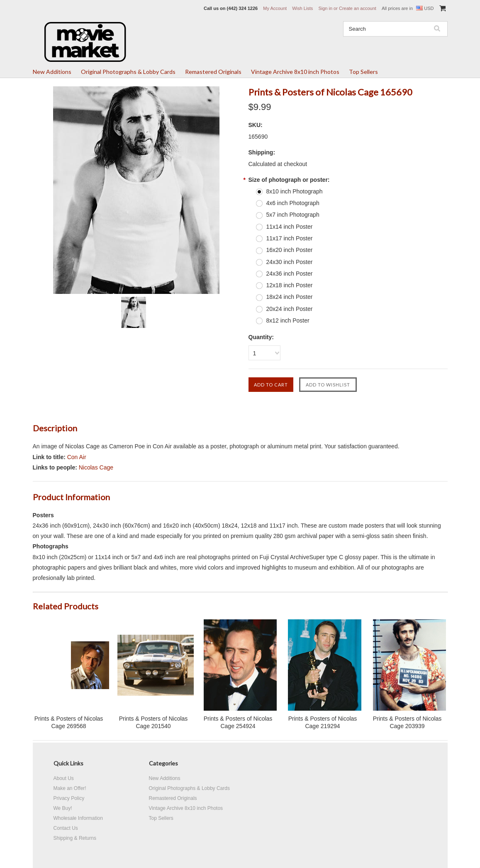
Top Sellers (363, 72)
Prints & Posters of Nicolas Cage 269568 (69, 722)
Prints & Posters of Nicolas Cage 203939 (407, 722)
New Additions (52, 72)
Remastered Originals (213, 72)
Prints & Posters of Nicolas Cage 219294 (323, 722)
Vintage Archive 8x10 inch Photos (295, 72)
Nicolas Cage (96, 467)
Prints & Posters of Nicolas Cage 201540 (154, 722)
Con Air (77, 457)
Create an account (358, 8)
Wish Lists (302, 8)
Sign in (325, 8)
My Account (275, 8)
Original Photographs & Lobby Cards (128, 72)
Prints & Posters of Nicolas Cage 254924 (238, 722)
